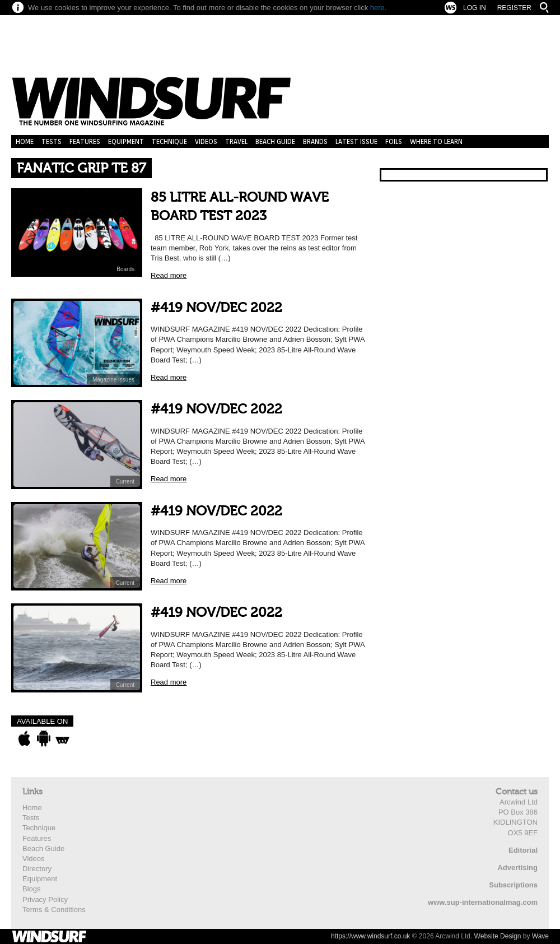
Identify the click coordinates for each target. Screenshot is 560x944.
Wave (540, 936)
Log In (475, 8)
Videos (206, 141)
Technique (169, 141)
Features (85, 141)
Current (125, 482)
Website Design (498, 936)
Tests (52, 141)
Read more (169, 275)
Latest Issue (356, 141)
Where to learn (436, 141)
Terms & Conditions (54, 910)
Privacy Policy (45, 899)
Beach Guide (275, 141)
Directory (37, 869)
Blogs (32, 889)
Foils (394, 141)
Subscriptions (513, 885)
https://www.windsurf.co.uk (370, 936)
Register (514, 8)
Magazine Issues (113, 380)
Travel (236, 141)
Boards (125, 269)
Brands (315, 141)
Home (25, 141)
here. (379, 8)
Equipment (126, 141)
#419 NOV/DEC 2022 (216, 308)
